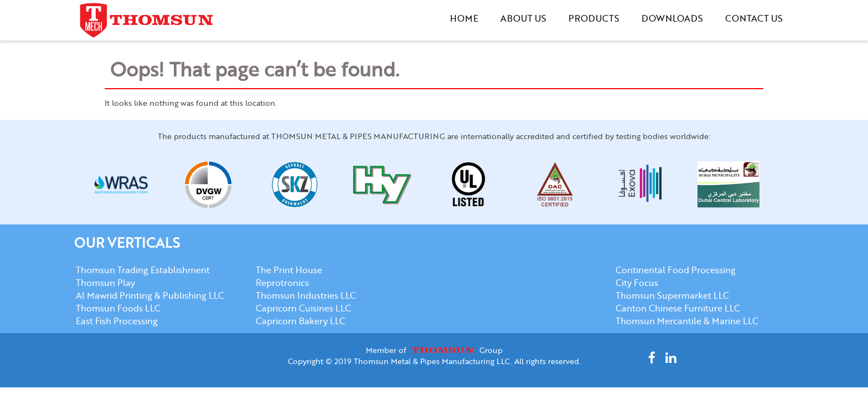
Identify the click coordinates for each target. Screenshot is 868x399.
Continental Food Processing (676, 270)
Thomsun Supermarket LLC (672, 295)
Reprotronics (282, 282)
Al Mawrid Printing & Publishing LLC (150, 295)
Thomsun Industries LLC (306, 295)
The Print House (289, 270)
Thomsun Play (105, 282)
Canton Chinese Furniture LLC (678, 308)
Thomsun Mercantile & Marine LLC (687, 321)
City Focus (637, 282)
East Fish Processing (117, 321)
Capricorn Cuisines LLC (303, 308)
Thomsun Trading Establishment (143, 270)
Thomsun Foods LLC (118, 308)
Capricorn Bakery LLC (301, 321)
